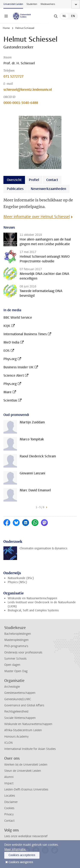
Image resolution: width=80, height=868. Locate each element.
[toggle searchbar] (56, 16)
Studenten (32, 4)
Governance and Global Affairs (24, 705)
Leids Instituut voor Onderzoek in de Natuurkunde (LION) (42, 604)
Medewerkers (48, 4)
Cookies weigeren (21, 862)
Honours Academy (16, 737)
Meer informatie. (15, 849)
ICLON (8, 743)
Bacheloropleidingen (18, 634)
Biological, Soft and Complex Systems (33, 610)
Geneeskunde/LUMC (18, 699)
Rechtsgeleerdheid (16, 712)
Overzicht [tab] (14, 180)
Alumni (9, 777)
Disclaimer (11, 802)
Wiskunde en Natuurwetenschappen (32, 598)
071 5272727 (13, 76)
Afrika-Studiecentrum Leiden (23, 730)
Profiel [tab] (34, 180)
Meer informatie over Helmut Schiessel (37, 217)
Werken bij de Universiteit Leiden (26, 765)
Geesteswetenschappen (20, 693)
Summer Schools (15, 659)
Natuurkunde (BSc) (21, 578)
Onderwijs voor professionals (23, 652)
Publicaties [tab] (15, 189)
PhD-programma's (16, 646)
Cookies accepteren (22, 855)
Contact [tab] (52, 180)
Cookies (9, 808)
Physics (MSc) (17, 582)
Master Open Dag (16, 671)
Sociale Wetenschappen (20, 718)
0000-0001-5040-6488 (21, 103)
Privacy (9, 814)
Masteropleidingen (16, 640)
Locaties (10, 796)
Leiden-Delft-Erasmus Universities (26, 790)
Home (6, 28)
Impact (9, 783)
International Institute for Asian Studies (30, 749)
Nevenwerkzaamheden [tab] (48, 189)
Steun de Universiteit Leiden (23, 771)
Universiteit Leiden (13, 4)
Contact (9, 821)
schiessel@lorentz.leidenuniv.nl (28, 90)
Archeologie (12, 687)
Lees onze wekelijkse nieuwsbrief (26, 836)
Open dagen (12, 665)
